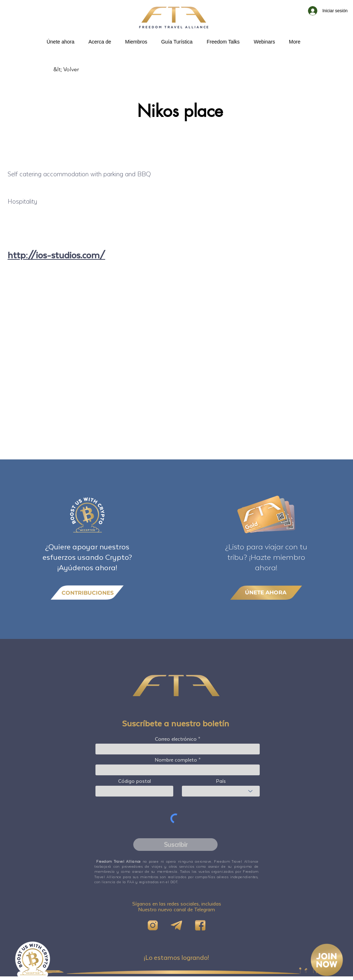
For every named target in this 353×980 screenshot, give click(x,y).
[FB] (200, 925)
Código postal (135, 781)
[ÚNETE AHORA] (266, 592)
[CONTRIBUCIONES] (87, 593)
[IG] (153, 925)
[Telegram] (176, 925)
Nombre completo (176, 760)
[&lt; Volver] (77, 69)
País (221, 781)
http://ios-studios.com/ (56, 255)
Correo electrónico (176, 739)
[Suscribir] (175, 845)
